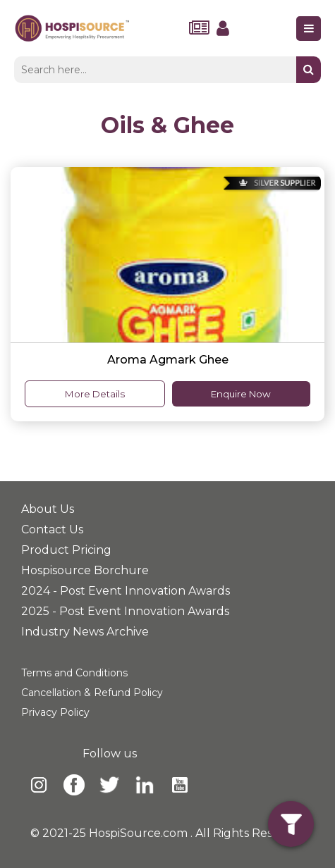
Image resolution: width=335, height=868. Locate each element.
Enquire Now (241, 394)
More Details (95, 394)
